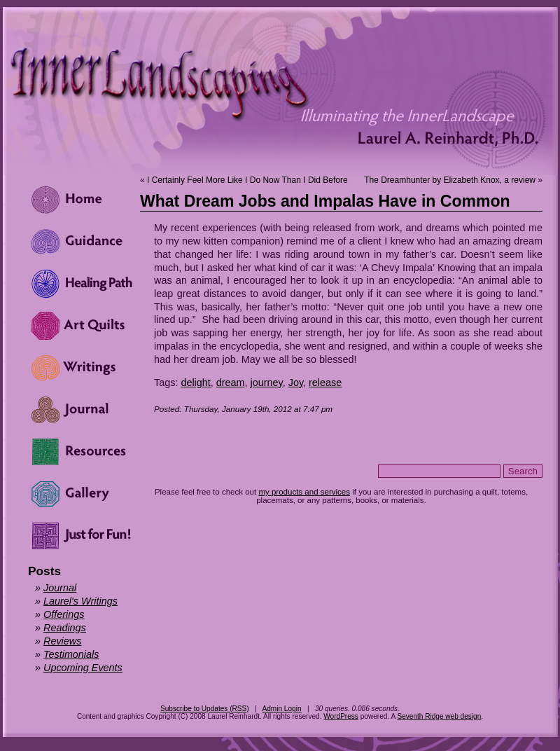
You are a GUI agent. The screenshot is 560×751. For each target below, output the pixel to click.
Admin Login (281, 709)
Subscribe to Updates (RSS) (205, 709)
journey (267, 383)
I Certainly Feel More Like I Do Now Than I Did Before (247, 180)
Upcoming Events (83, 668)
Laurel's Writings (80, 601)
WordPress (341, 716)
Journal (60, 588)
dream (231, 383)
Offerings (64, 614)
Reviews (62, 641)
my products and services (304, 492)
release (325, 383)
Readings (65, 628)
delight (195, 383)
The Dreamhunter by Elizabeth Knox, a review (450, 180)
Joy (296, 383)
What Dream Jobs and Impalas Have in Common (325, 201)
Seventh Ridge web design (439, 716)
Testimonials (71, 654)
